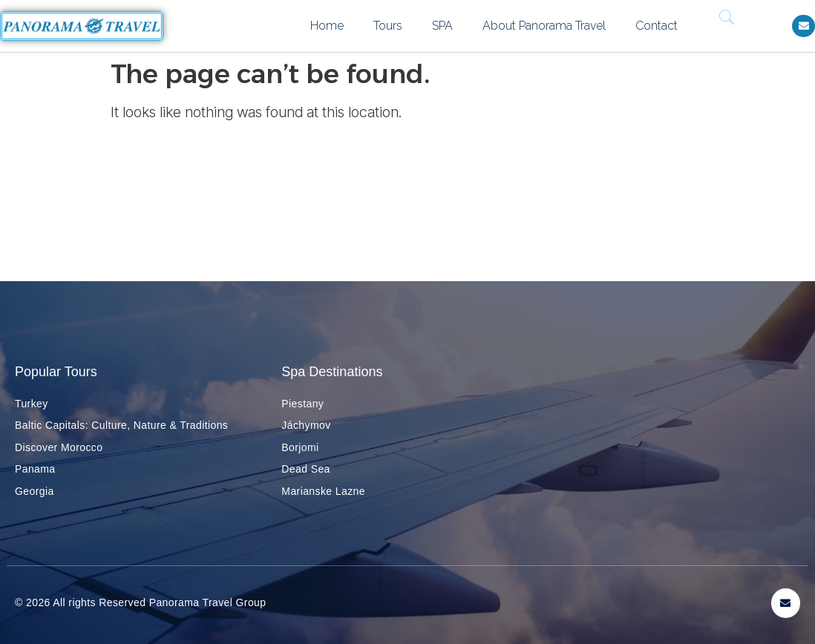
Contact (657, 26)
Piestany (302, 404)
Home (327, 26)
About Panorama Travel (544, 26)
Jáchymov (306, 425)
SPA (442, 26)
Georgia (35, 491)
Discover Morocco (59, 447)
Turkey (32, 404)
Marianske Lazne (323, 491)
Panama (35, 469)
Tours (388, 26)
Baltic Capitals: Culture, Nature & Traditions (121, 425)
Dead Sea (305, 469)
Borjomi (300, 447)
